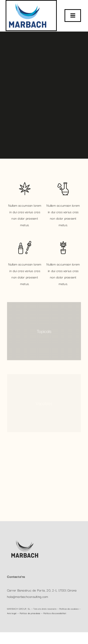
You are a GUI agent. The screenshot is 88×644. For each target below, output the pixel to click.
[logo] (28, 3)
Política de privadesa (30, 613)
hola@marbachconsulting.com (28, 597)
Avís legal (12, 613)
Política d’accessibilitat (55, 613)
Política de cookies (69, 609)
